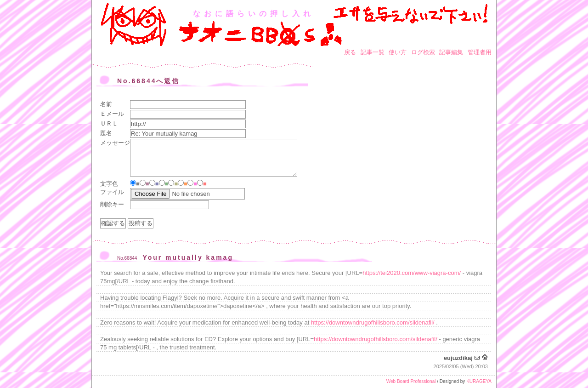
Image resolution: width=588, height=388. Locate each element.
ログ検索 (423, 52)
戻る (350, 52)
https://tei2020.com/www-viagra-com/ (412, 273)
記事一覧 (373, 52)
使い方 (398, 52)
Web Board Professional (411, 381)
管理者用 (480, 52)
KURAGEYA (479, 381)
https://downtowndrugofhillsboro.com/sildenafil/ (373, 322)
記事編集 (451, 52)
